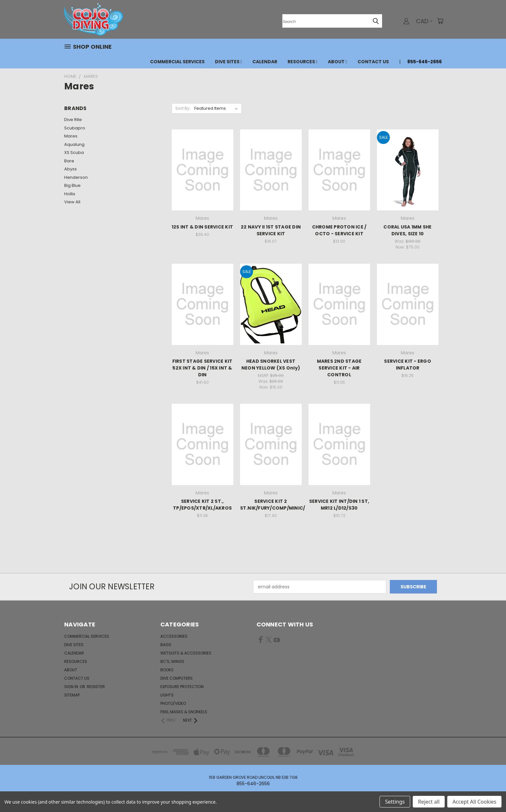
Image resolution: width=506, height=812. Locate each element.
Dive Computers (177, 678)
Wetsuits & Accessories (186, 653)
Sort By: (183, 108)
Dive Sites (228, 62)
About (338, 62)
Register (96, 687)
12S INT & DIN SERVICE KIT (202, 227)
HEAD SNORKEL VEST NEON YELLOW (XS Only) (271, 365)
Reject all (429, 802)
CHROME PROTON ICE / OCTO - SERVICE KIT (339, 230)
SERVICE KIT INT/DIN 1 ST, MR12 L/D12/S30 (339, 505)
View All (72, 202)
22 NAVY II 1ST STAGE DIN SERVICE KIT (271, 230)
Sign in (72, 687)
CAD (424, 21)
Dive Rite (73, 120)
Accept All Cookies (474, 802)
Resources (303, 62)
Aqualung (74, 144)
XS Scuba (74, 152)
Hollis (70, 194)
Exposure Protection (182, 687)
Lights (167, 695)
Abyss (71, 169)
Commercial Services (177, 62)
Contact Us (373, 62)
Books (167, 670)
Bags (166, 645)
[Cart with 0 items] (440, 21)
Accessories (174, 636)
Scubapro (75, 128)
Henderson (76, 177)
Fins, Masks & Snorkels (184, 712)
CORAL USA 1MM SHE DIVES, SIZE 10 (407, 230)
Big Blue (72, 185)
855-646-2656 (425, 62)
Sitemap (72, 695)
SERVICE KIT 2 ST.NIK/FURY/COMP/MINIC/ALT (277, 505)
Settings (395, 802)
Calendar (265, 62)
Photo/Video (173, 703)
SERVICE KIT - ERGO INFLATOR (408, 365)
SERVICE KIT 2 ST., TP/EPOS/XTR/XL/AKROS (202, 505)
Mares (71, 136)
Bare (69, 161)
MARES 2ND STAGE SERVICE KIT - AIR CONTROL (339, 368)
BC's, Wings (172, 661)
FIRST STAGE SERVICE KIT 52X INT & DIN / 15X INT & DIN (202, 368)
